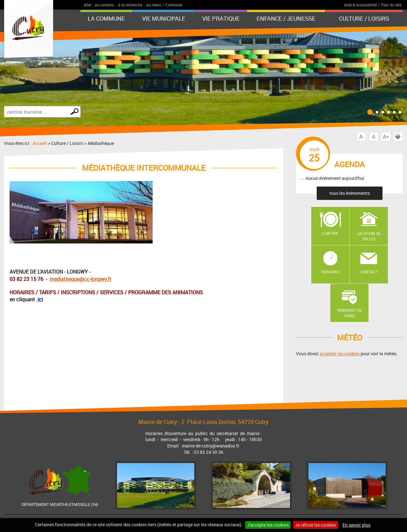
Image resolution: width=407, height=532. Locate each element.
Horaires (330, 272)
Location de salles (369, 236)
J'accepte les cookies (268, 525)
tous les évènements (350, 193)
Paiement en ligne (349, 313)
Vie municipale (164, 18)
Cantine (330, 233)
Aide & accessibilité (360, 5)
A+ (386, 137)
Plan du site (391, 5)
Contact (369, 272)
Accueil (40, 143)
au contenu (104, 5)
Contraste (174, 5)
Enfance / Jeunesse (286, 18)
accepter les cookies (340, 354)
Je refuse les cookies (316, 525)
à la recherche (130, 5)
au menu (154, 5)
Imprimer (399, 137)
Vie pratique (221, 18)
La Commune (106, 18)
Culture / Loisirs (364, 18)
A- (362, 137)
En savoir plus (356, 525)
